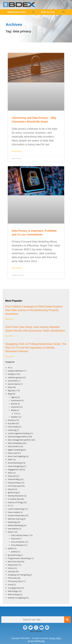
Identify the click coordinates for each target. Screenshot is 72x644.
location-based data (16, 515)
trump (11, 585)
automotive (13, 381)
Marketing (12, 522)
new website (13, 529)
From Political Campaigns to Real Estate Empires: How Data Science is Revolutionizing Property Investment (34, 310)
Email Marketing (15, 463)
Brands (14, 404)
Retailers (15, 417)
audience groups (15, 377)
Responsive (13, 565)
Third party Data (15, 581)
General (11, 489)
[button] (67, 5)
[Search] (67, 620)
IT (9, 506)
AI (9, 368)
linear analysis (14, 512)
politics (11, 548)
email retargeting (15, 466)
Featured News (14, 483)
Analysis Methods (15, 371)
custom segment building (19, 433)
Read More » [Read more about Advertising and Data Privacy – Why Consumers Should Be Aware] (17, 151)
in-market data (14, 499)
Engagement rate (15, 469)
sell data (11, 571)
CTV (16, 414)
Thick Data (12, 578)
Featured (15, 407)
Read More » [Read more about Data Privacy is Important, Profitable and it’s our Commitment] (17, 268)
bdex (10, 387)
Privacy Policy (55, 638)
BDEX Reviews (36, 631)
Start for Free (48, 12)
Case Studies (13, 427)
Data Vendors (14, 446)
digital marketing (15, 450)
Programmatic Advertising (19, 558)
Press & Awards (18, 542)
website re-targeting (16, 598)
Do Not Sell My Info (36, 641)
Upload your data (16, 12)
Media (14, 410)
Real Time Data (14, 562)
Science (11, 568)
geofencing (12, 492)
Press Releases (17, 545)
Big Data (11, 390)
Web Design (13, 591)
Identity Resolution (16, 496)
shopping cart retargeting (19, 575)
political (14, 552)
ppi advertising (14, 555)
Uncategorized (14, 588)
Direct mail (12, 453)
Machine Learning (15, 519)
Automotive (16, 400)
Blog (10, 394)
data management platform (20, 440)
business (12, 420)
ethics (10, 473)
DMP (10, 460)
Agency (14, 397)
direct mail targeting (16, 456)
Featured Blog (14, 479)
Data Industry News (19, 535)
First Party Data (14, 486)
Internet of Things (15, 502)
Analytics (12, 374)
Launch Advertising (16, 509)
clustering (12, 430)
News (10, 532)
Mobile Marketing (15, 525)
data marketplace (15, 443)
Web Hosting (13, 594)
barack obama (14, 384)
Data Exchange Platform (18, 437)
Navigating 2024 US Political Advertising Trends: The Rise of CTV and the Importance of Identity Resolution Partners (36, 348)
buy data (12, 423)
